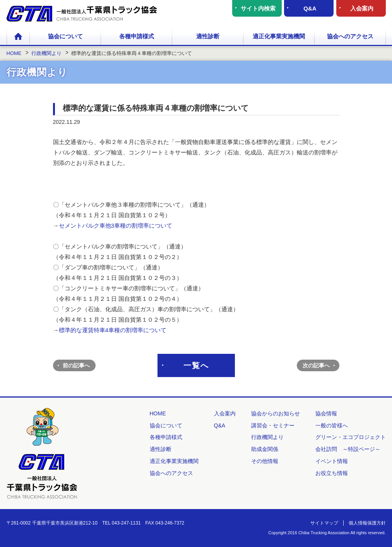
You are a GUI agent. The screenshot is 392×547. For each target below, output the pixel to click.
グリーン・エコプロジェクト (351, 437)
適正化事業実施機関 (279, 36)
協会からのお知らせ (276, 413)
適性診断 (208, 36)
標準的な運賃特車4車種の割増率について (113, 330)
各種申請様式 (137, 36)
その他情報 (265, 461)
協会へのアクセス (350, 36)
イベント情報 (332, 461)
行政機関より (267, 437)
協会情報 (326, 413)
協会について (65, 36)
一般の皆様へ (332, 425)
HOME (18, 37)
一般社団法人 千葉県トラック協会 (82, 14)
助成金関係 (265, 449)
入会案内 (362, 8)
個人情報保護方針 (367, 523)
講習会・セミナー (273, 425)
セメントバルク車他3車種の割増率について (116, 225)
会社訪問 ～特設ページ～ (348, 449)
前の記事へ (76, 365)
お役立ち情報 (332, 473)
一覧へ (196, 365)
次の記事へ (316, 365)
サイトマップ (324, 523)
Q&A (310, 8)
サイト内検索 (258, 8)
